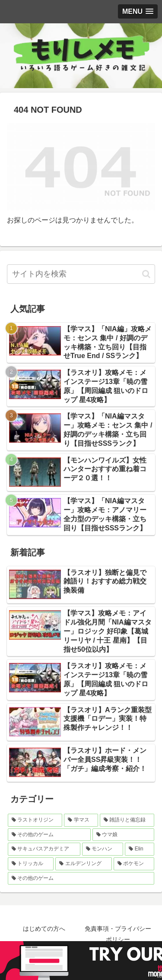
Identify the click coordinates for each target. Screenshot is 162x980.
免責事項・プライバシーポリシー (118, 934)
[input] (81, 274)
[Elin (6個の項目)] (140, 849)
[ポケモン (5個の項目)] (134, 864)
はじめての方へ (44, 929)
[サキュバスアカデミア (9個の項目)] (44, 849)
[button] (146, 274)
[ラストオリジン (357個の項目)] (35, 820)
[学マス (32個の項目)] (81, 820)
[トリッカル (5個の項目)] (31, 864)
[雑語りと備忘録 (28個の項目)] (127, 820)
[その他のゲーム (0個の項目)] (81, 879)
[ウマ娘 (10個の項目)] (124, 835)
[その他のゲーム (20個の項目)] (49, 835)
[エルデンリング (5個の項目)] (83, 864)
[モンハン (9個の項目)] (103, 849)
